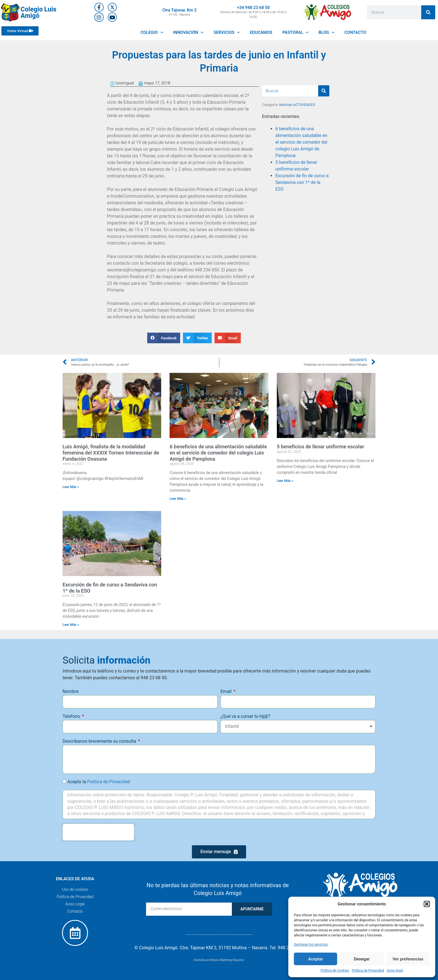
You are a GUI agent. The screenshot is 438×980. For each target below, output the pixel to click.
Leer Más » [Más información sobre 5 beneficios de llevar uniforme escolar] (285, 481)
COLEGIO (152, 33)
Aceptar (316, 959)
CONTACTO (355, 32)
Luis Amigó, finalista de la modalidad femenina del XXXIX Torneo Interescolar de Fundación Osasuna (111, 453)
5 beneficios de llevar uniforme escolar (321, 447)
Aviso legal (395, 970)
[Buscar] (428, 12)
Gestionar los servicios (311, 945)
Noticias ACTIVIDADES (297, 105)
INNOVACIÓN (188, 33)
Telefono (72, 716)
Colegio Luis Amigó (39, 13)
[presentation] (98, 832)
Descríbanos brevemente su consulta (100, 741)
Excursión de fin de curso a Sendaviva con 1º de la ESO (302, 182)
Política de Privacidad (368, 970)
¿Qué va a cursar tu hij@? (245, 716)
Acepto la (99, 782)
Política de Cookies (335, 970)
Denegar (362, 959)
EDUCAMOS (261, 32)
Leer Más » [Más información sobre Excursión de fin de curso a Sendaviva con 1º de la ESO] (71, 625)
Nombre (71, 691)
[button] (427, 904)
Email (227, 691)
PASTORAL (296, 33)
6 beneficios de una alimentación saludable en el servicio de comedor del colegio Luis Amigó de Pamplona (301, 142)
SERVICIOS (227, 33)
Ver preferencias (408, 959)
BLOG (326, 33)
